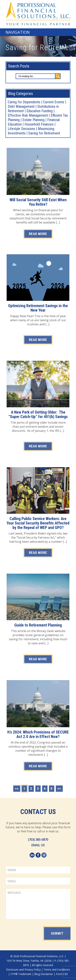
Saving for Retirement (44, 133)
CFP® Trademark (21, 974)
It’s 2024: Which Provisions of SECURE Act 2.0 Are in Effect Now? (38, 734)
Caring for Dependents (24, 102)
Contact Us (38, 812)
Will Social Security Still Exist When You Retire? (38, 202)
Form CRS (62, 974)
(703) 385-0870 (38, 840)
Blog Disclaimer (44, 974)
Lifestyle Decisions (21, 129)
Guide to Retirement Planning (38, 625)
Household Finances (39, 124)
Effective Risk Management (28, 115)
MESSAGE (38, 904)
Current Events (54, 102)
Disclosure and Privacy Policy (23, 970)
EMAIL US (38, 845)
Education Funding (40, 111)
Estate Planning (33, 120)
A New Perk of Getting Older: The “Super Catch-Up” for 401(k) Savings (38, 414)
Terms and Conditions (57, 970)
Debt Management (21, 106)
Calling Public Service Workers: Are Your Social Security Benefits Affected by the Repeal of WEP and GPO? (38, 523)
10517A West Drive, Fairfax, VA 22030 (29, 961)
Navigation (18, 32)
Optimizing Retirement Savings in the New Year (38, 308)
